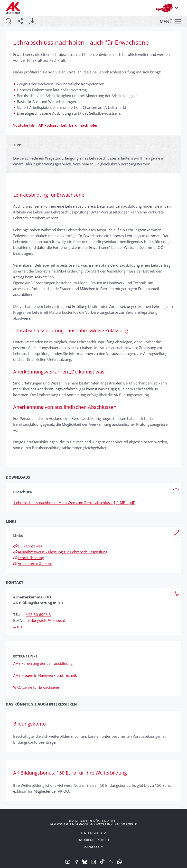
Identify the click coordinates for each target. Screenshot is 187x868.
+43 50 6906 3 (38, 615)
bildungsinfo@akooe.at (46, 620)
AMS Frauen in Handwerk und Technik (45, 675)
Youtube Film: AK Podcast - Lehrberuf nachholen (56, 125)
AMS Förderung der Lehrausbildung (43, 663)
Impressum (94, 847)
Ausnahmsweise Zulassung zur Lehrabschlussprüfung (60, 552)
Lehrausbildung (28, 558)
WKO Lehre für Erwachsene (36, 687)
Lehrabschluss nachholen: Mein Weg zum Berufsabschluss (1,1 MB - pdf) (74, 503)
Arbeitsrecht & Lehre (33, 564)
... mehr (20, 626)
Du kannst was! (28, 546)
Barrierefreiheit (94, 840)
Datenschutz (93, 833)
